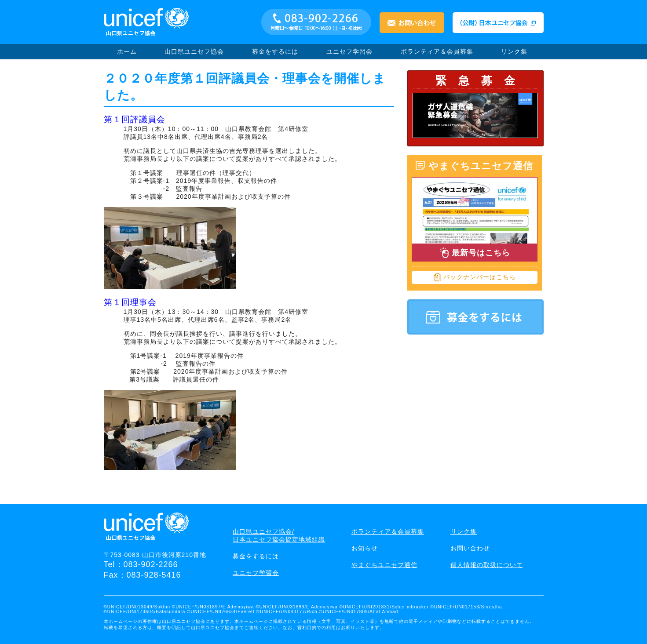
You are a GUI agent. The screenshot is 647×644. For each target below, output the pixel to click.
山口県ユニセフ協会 (194, 51)
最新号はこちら (475, 253)
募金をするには (275, 51)
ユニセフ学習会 (349, 51)
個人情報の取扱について (487, 565)
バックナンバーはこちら (475, 277)
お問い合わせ (470, 548)
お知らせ (365, 548)
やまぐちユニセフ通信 (384, 565)
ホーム (127, 51)
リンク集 (514, 51)
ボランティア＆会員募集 (437, 51)
